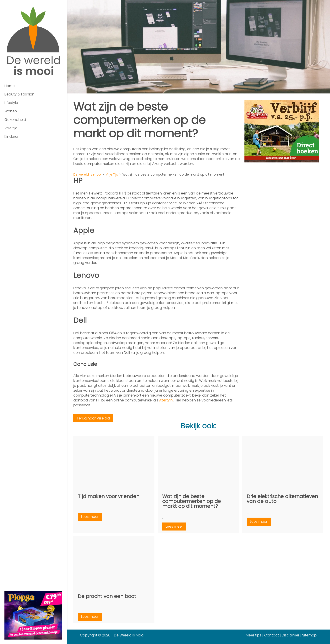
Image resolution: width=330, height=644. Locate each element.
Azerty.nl (166, 400)
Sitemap (309, 635)
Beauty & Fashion (19, 94)
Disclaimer (291, 635)
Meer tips (254, 635)
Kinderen (12, 137)
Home (10, 86)
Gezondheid (15, 120)
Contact (272, 635)
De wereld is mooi (87, 174)
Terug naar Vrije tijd (93, 418)
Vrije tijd (11, 128)
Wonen (11, 111)
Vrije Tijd (112, 174)
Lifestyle (11, 103)
